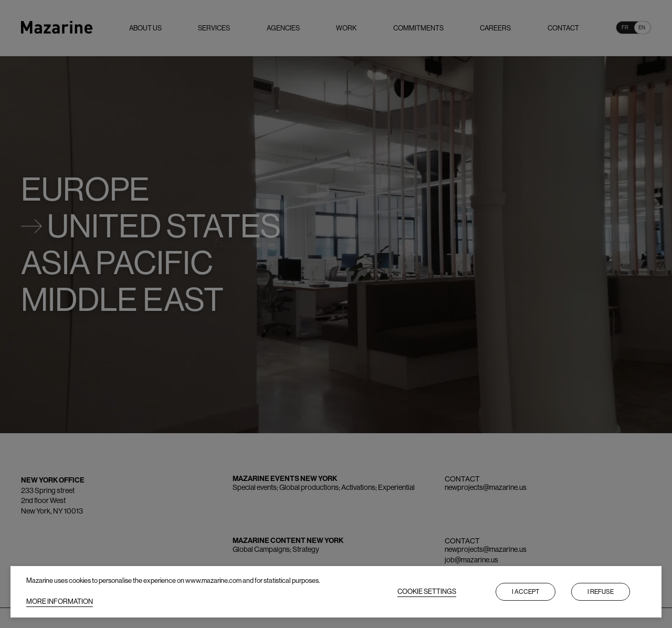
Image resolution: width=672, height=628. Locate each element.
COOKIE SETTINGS (427, 592)
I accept (526, 592)
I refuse (601, 592)
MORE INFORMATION (60, 601)
